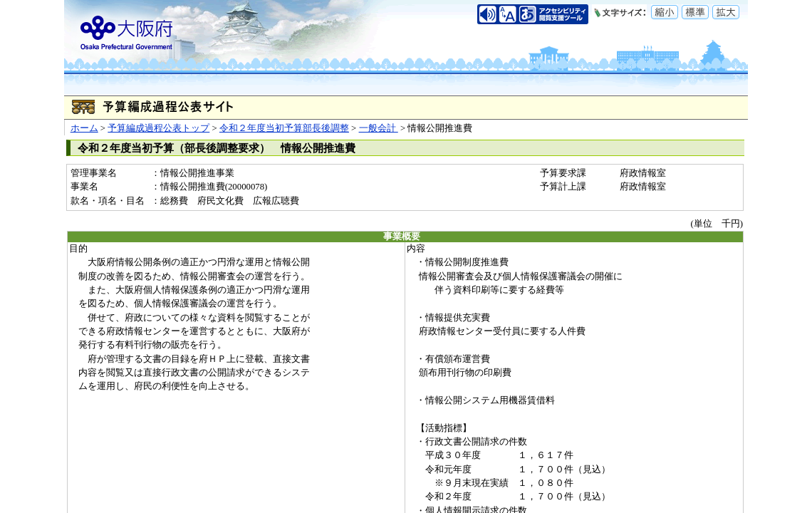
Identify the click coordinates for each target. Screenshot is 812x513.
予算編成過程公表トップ (158, 128)
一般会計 (379, 128)
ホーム (84, 128)
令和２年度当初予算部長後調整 (284, 128)
